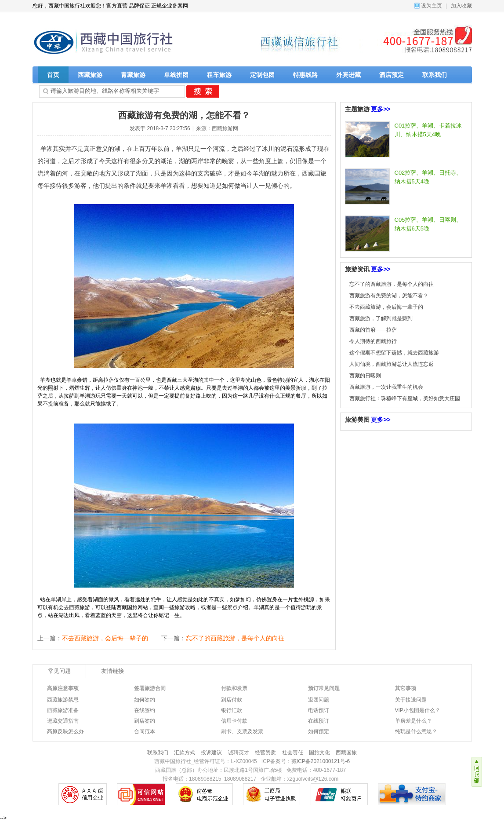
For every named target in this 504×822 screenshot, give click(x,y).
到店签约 (145, 721)
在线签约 (145, 710)
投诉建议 (211, 753)
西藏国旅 (346, 753)
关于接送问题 (411, 700)
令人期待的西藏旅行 (373, 341)
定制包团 (262, 75)
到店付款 (232, 700)
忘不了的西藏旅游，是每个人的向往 (235, 638)
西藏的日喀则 (365, 376)
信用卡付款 (234, 721)
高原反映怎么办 (65, 731)
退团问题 (319, 700)
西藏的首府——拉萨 (373, 330)
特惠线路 (305, 75)
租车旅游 (219, 75)
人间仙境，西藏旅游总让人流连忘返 (392, 364)
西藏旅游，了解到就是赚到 (381, 318)
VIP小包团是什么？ (418, 710)
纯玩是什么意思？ (416, 731)
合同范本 (145, 731)
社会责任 (293, 753)
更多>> (381, 109)
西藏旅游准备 (63, 710)
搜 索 (203, 91)
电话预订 (319, 710)
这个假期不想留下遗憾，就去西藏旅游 (394, 353)
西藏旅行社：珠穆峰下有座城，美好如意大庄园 (405, 398)
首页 (53, 75)
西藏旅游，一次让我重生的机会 (386, 387)
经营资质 (265, 753)
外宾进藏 (348, 75)
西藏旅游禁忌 (63, 700)
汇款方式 (185, 753)
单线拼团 (176, 75)
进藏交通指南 (63, 721)
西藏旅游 (90, 75)
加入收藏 (461, 6)
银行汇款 (232, 710)
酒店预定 (392, 75)
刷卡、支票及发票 (242, 731)
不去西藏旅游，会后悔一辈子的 (105, 638)
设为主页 (431, 6)
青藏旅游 (133, 75)
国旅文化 (319, 753)
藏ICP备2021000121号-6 (321, 761)
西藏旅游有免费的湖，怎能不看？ (389, 296)
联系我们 (435, 75)
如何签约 (145, 700)
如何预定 (319, 731)
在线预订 (319, 721)
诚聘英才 (239, 753)
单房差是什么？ (413, 721)
